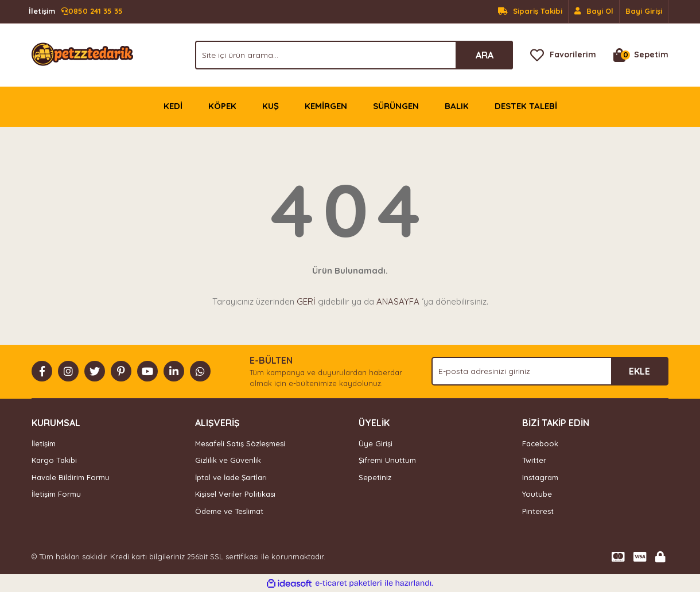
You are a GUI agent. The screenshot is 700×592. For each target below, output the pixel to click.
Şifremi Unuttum (387, 460)
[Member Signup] (594, 11)
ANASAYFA (398, 301)
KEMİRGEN (326, 106)
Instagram (540, 477)
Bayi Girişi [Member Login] (644, 11)
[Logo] (82, 54)
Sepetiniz (375, 477)
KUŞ (271, 106)
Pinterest (538, 511)
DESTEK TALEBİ (526, 106)
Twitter (534, 460)
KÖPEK (222, 106)
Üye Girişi (376, 443)
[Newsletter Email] (550, 371)
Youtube (537, 494)
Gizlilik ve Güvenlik (228, 460)
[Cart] (641, 55)
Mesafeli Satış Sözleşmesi (240, 443)
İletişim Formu (56, 494)
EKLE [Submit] (639, 371)
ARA (485, 55)
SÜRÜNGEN (396, 106)
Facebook (540, 443)
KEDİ (173, 106)
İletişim (44, 443)
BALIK (457, 106)
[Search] (354, 55)
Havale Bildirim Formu (71, 477)
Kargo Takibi (54, 460)
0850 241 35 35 (76, 11)
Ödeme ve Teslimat (229, 511)
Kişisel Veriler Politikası (235, 494)
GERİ (306, 301)
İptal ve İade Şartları (231, 477)
